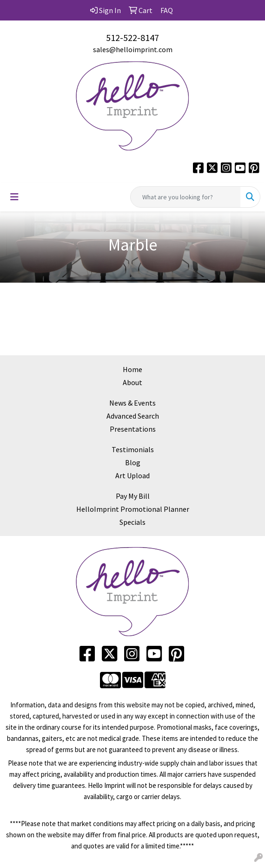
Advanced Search (133, 416)
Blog (133, 462)
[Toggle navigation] (14, 197)
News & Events (132, 403)
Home (132, 369)
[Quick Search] (185, 197)
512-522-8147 (132, 37)
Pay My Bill (133, 496)
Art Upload (132, 475)
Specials (132, 522)
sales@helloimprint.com (133, 49)
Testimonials (133, 449)
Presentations (133, 429)
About (132, 382)
